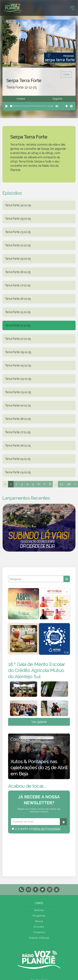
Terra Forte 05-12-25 (18, 365)
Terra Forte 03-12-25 (18, 392)
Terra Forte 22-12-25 (18, 245)
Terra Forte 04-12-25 (18, 379)
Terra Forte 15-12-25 (18, 312)
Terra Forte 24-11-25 (18, 472)
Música (39, 921)
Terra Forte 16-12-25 (18, 299)
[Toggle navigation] (72, 8)
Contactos (39, 932)
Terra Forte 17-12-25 (18, 285)
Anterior (21, 99)
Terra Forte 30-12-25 (18, 205)
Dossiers (39, 927)
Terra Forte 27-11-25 (18, 432)
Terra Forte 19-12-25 (18, 259)
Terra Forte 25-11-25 (18, 459)
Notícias (39, 910)
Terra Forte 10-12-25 (18, 339)
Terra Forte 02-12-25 (18, 405)
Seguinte (57, 99)
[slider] (28, 106)
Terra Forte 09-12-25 (18, 352)
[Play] (7, 106)
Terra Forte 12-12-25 (18, 325)
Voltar (66, 74)
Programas (39, 916)
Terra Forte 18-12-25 (18, 272)
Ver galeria (39, 722)
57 (62, 484)
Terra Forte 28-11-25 (18, 419)
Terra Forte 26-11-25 (18, 445)
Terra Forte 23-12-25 (18, 232)
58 (69, 484)
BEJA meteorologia (39, 851)
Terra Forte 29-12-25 (18, 219)
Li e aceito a (36, 829)
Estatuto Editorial (39, 938)
